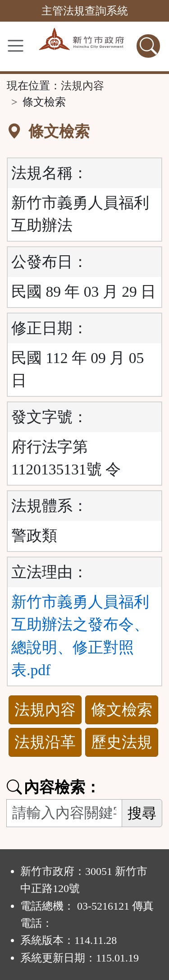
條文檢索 (122, 710)
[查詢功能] (148, 46)
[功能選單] (16, 46)
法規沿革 (45, 742)
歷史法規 (122, 742)
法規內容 (82, 86)
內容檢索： (54, 787)
